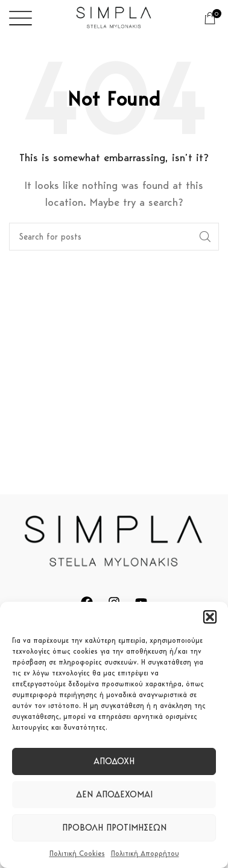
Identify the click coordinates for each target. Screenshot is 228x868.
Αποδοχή (114, 761)
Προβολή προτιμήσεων (114, 828)
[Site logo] (114, 17)
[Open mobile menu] (21, 18)
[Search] (114, 237)
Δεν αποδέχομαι (114, 794)
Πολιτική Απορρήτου (145, 853)
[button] (210, 617)
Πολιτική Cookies (77, 853)
